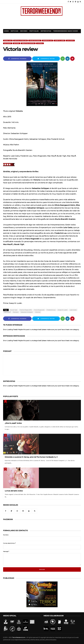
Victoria (40, 43)
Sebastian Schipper (28, 43)
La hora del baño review (14, 491)
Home (6, 31)
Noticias (15, 31)
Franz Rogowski (35, 41)
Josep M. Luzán (59, 41)
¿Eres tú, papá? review (13, 423)
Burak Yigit (8, 41)
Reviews (24, 31)
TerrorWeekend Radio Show (66, 31)
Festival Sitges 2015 (20, 41)
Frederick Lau (47, 41)
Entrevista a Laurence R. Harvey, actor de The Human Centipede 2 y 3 (31, 457)
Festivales (34, 31)
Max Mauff (8, 43)
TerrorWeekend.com (19, 637)
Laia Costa (70, 41)
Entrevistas (46, 31)
